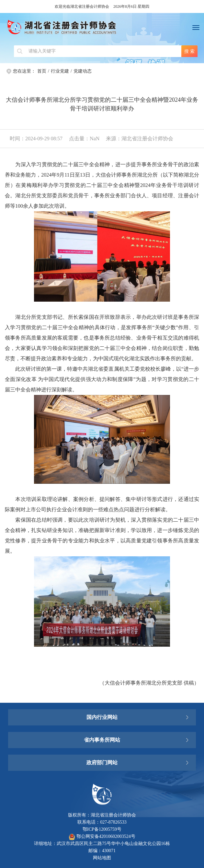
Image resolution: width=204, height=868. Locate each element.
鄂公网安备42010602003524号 (102, 836)
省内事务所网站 (102, 740)
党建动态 (83, 71)
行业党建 (60, 71)
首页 (42, 71)
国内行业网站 (102, 717)
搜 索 (189, 51)
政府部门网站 (102, 763)
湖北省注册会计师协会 (102, 29)
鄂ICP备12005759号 (102, 829)
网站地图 (102, 858)
